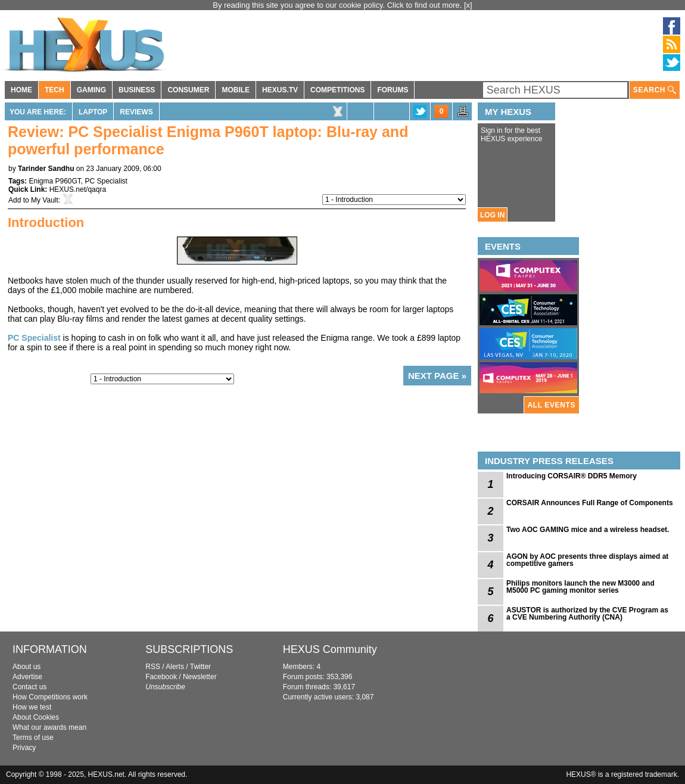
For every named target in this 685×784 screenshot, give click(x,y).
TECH (55, 90)
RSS (153, 667)
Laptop (93, 112)
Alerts (175, 667)
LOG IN (492, 215)
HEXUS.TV (280, 90)
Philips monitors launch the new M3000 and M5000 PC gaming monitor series (580, 587)
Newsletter (200, 677)
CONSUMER (188, 90)
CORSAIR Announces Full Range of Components (590, 503)
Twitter (200, 667)
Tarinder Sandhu (46, 169)
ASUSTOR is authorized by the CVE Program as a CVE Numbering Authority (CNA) (587, 614)
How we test (32, 707)
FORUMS (393, 90)
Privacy (24, 748)
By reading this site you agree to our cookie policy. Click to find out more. (338, 5)
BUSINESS (137, 90)
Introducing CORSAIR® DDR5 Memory (572, 476)
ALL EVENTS (552, 405)
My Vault (45, 200)
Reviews (136, 112)
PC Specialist (106, 181)
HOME (21, 90)
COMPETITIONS (337, 90)
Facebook (161, 677)
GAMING (91, 90)
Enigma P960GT (55, 181)
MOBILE (236, 90)
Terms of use (33, 738)
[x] (468, 5)
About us (27, 667)
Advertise (27, 677)
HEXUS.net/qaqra (78, 189)
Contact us (29, 687)
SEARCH (655, 90)
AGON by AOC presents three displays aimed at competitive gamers (587, 560)
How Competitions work (50, 697)
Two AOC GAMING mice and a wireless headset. (588, 530)
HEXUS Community (330, 649)
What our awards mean (49, 727)
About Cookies (36, 717)
